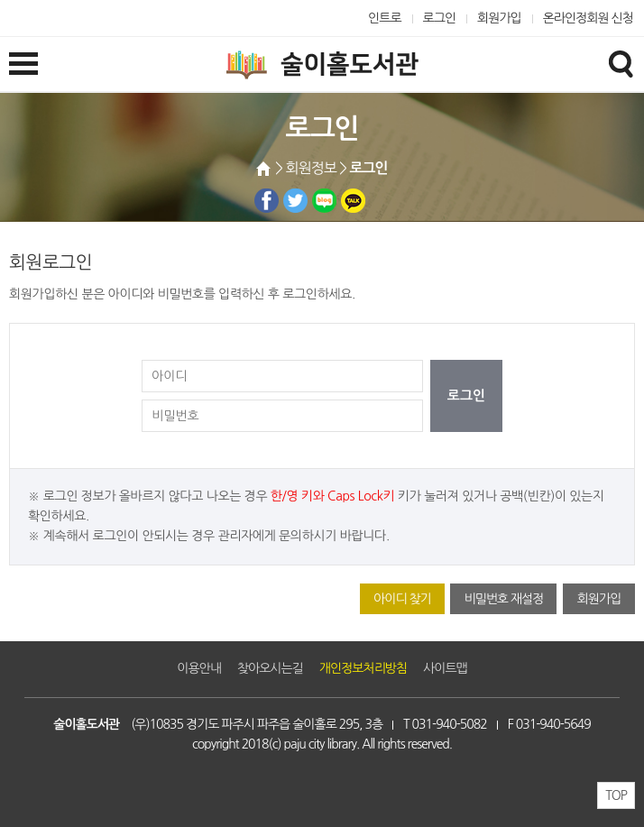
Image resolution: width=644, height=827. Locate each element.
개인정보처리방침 (363, 668)
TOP (616, 795)
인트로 (385, 18)
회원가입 (499, 18)
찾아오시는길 (270, 668)
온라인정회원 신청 (588, 18)
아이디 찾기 (402, 599)
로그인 (440, 18)
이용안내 (199, 668)
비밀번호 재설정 (503, 599)
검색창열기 (621, 63)
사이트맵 (445, 668)
